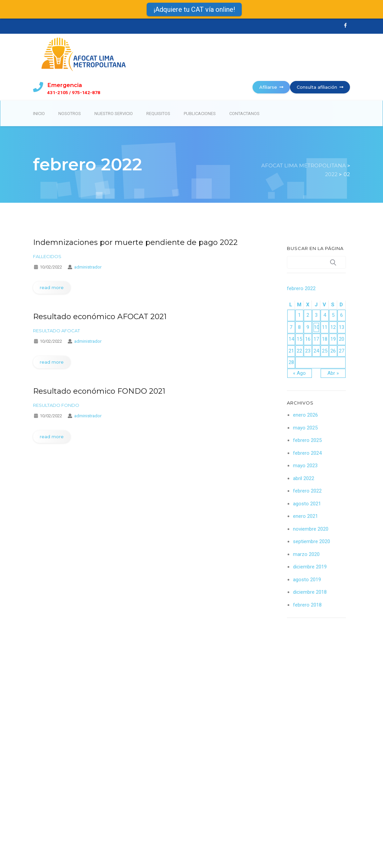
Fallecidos (47, 256)
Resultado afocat (56, 331)
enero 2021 (305, 516)
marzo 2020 (306, 554)
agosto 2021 (307, 504)
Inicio (39, 114)
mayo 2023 (305, 466)
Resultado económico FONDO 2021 (99, 391)
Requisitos (158, 114)
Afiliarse (271, 87)
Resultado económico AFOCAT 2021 (100, 317)
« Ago (299, 373)
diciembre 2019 (310, 567)
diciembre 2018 (310, 592)
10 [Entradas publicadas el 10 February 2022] (316, 327)
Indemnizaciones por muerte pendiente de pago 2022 (135, 242)
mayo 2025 (305, 428)
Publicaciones (200, 114)
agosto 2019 (307, 580)
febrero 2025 (307, 440)
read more (52, 287)
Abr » (333, 373)
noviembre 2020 (311, 529)
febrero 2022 (307, 491)
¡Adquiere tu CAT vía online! (194, 9)
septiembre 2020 (312, 541)
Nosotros (70, 114)
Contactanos (244, 114)
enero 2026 (305, 415)
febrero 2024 (307, 453)
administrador (88, 267)
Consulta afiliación (320, 87)
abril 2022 (304, 478)
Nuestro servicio (114, 114)
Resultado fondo (56, 405)
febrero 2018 (307, 605)
